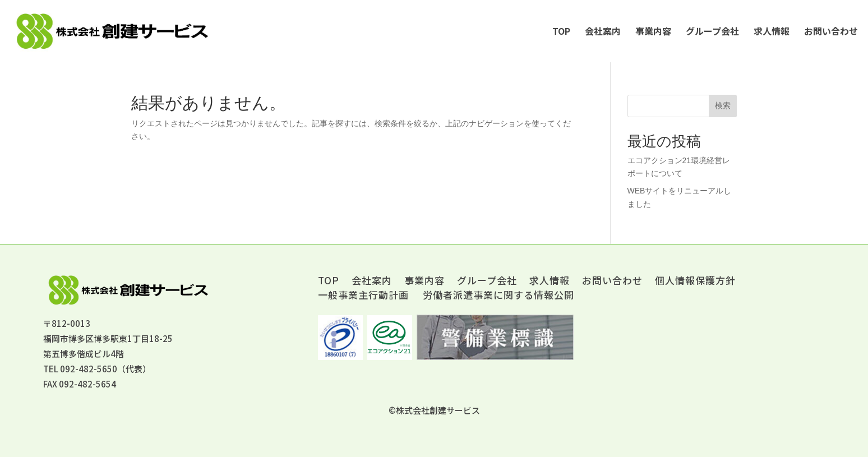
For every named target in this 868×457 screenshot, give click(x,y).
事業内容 (653, 31)
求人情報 (772, 31)
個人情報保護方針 (695, 282)
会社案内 (603, 31)
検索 (723, 105)
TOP (561, 31)
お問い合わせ (831, 31)
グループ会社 (712, 31)
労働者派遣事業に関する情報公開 (498, 295)
